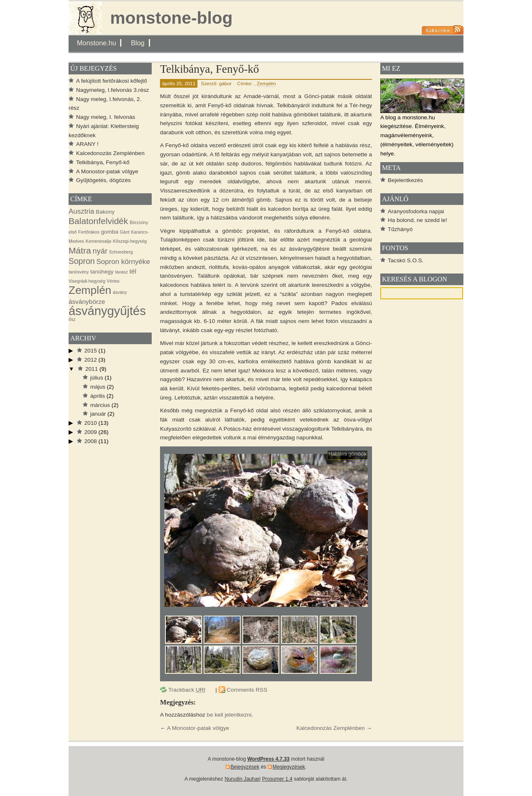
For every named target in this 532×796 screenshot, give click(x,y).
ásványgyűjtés (107, 311)
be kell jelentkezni (229, 715)
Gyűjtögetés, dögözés (103, 180)
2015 (91, 351)
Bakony (105, 212)
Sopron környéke (123, 262)
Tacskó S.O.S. (406, 260)
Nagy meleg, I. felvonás (106, 117)
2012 (91, 360)
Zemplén (266, 84)
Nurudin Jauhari (242, 779)
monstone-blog (171, 18)
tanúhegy (102, 272)
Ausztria (81, 211)
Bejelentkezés (405, 180)
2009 (91, 432)
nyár (100, 251)
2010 (91, 423)
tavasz (122, 272)
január (98, 414)
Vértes (113, 281)
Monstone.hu (96, 43)
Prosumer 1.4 (277, 779)
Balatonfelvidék (98, 221)
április (98, 396)
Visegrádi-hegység (87, 281)
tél (133, 271)
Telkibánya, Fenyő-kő (209, 69)
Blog (138, 43)
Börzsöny (139, 222)
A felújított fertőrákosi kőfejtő (112, 81)
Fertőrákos (89, 232)
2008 (91, 441)
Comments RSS (247, 690)
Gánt (124, 232)
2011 (91, 369)
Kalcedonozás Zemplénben (331, 728)
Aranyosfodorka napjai (416, 211)
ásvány (120, 292)
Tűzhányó (400, 229)
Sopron (82, 261)
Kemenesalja (99, 241)
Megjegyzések (289, 767)
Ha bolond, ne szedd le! (417, 220)
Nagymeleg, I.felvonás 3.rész (112, 90)
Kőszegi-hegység (130, 241)
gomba (110, 232)
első (73, 232)
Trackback (187, 690)
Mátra (80, 250)
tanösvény (79, 272)
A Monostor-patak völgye (198, 728)
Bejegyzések (245, 767)
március (100, 405)
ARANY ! (87, 144)
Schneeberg (121, 252)
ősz (72, 319)
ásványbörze (87, 302)
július (97, 378)
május (98, 387)
